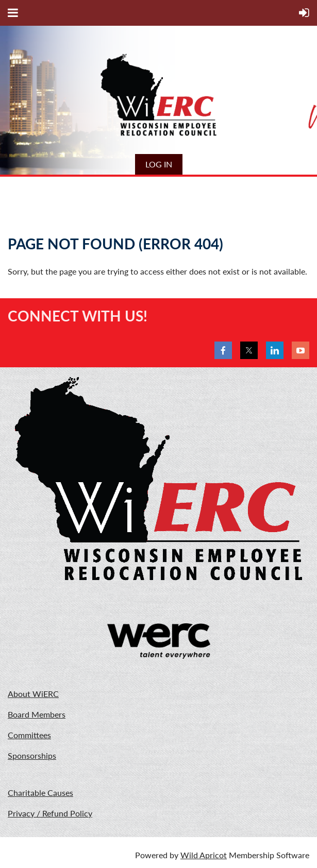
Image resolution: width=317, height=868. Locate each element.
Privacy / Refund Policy (50, 813)
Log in (159, 164)
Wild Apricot (204, 855)
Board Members (37, 714)
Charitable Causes (40, 793)
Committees (29, 735)
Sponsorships (32, 755)
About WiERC (33, 694)
